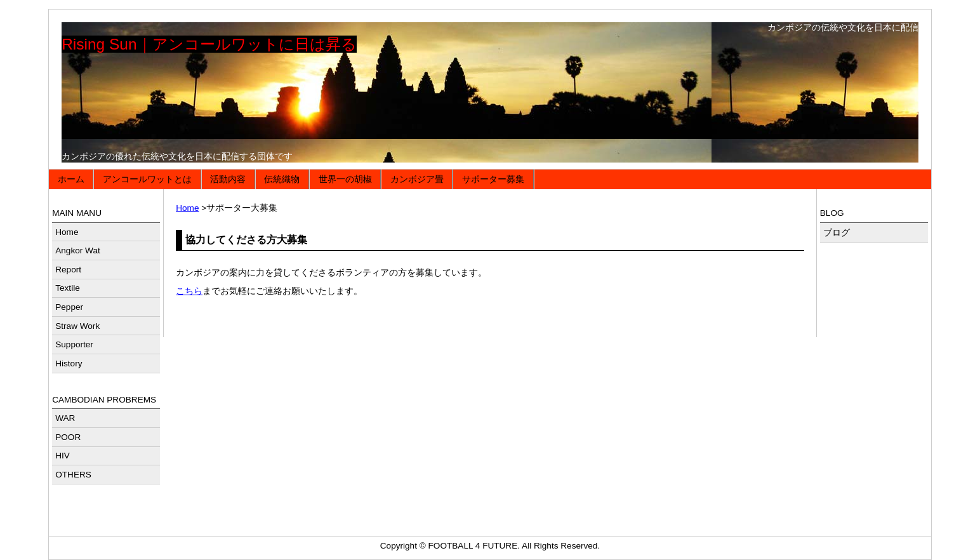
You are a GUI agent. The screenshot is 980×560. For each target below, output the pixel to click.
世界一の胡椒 (345, 179)
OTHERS (73, 475)
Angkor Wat (78, 250)
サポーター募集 (493, 179)
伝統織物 (282, 179)
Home (187, 208)
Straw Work (77, 326)
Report (68, 270)
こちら (189, 291)
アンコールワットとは (147, 179)
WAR (65, 418)
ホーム (71, 179)
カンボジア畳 (417, 179)
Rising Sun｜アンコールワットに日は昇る (209, 44)
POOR (68, 437)
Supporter (74, 344)
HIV (63, 456)
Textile (68, 288)
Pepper (69, 307)
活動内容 (228, 179)
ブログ (837, 233)
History (69, 363)
